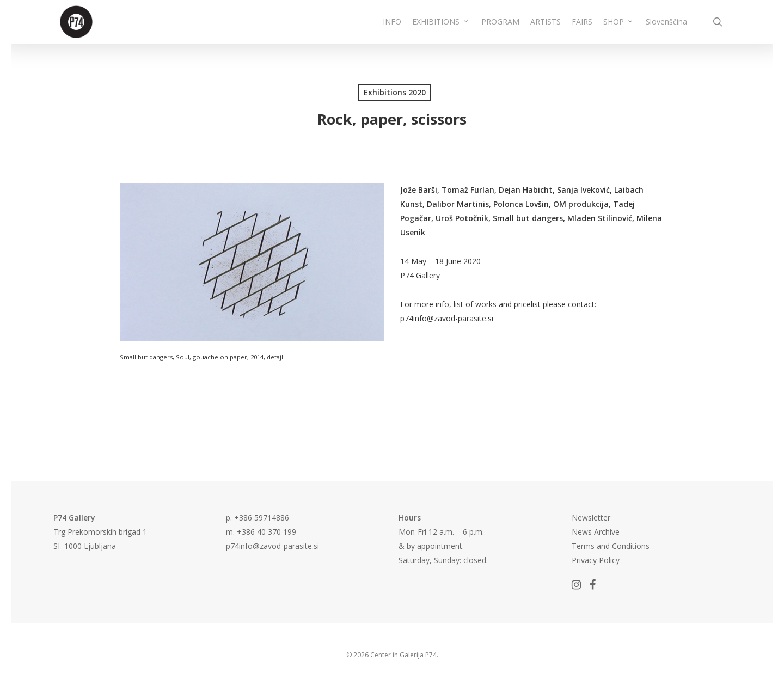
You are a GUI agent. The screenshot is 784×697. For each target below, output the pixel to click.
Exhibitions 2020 (395, 92)
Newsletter (591, 518)
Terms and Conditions (611, 546)
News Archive (596, 532)
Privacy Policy (596, 560)
